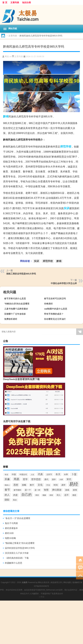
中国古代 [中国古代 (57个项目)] (23, 475)
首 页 (5, 2)
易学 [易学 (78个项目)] (63, 485)
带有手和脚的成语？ (54, 314)
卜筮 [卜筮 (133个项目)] (74, 474)
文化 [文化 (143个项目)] (40, 485)
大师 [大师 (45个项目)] (61, 479)
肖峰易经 (48, 304)
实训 (67, 208)
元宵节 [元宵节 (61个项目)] (49, 475)
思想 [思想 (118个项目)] (16, 485)
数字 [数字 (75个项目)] (32, 485)
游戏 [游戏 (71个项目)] (67, 490)
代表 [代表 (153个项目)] (40, 474)
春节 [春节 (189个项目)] (7, 490)
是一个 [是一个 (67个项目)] (28, 490)
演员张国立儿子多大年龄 (17, 553)
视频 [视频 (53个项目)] (44, 495)
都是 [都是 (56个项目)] (74, 495)
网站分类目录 (44, 582)
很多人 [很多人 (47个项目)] (7, 485)
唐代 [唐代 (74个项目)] (46, 479)
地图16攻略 (10, 538)
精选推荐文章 (56, 582)
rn (11, 57)
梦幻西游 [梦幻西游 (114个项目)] (57, 490)
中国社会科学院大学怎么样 (64, 283)
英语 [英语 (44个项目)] (37, 495)
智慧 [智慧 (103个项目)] (46, 490)
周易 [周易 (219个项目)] (16, 479)
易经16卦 (9, 533)
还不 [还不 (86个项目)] (67, 495)
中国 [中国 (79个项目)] (14, 474)
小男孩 (42, 597)
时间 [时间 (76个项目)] (56, 485)
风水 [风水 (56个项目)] (15, 500)
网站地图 (67, 582)
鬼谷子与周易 (11, 523)
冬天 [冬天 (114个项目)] (58, 474)
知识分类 (27, 2)
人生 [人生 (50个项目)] (32, 475)
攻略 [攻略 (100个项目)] (24, 485)
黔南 (6, 116)
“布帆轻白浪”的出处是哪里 (17, 304)
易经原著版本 (11, 528)
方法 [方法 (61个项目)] (48, 485)
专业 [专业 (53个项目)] (6, 475)
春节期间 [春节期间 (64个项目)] (17, 490)
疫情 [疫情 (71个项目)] (75, 490)
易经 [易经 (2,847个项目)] (74, 484)
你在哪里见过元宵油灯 (55, 319)
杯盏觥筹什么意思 (13, 563)
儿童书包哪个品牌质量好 (16, 309)
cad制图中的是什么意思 (56, 309)
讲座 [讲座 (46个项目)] (51, 495)
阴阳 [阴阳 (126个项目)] (7, 500)
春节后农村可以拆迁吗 (55, 299)
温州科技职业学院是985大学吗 (20, 548)
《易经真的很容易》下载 (17, 558)
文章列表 (15, 2)
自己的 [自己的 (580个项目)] (27, 495)
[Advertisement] (41, 622)
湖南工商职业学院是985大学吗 (21, 274)
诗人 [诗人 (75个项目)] (59, 495)
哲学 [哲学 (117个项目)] (25, 479)
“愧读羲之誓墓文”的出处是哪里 (20, 543)
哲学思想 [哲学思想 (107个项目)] (36, 479)
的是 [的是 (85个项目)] (16, 495)
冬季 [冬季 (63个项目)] (66, 475)
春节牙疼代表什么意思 (15, 299)
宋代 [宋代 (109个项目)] (69, 479)
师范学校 (66, 147)
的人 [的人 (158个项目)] (7, 495)
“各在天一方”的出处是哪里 (17, 518)
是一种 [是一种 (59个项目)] (37, 490)
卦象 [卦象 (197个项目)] (7, 479)
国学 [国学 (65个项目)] (54, 479)
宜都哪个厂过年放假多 (15, 314)
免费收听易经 (11, 319)
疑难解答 (76, 582)
